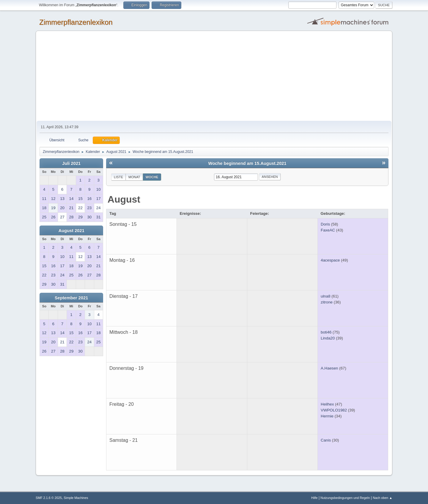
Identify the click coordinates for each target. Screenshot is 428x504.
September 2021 (71, 298)
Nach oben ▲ (383, 498)
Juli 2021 (71, 163)
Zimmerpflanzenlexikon (76, 22)
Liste (118, 177)
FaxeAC (328, 230)
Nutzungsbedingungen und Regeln (345, 498)
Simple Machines (76, 498)
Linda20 (328, 338)
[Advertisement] (214, 76)
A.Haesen (329, 368)
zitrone (327, 302)
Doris (325, 224)
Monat (134, 177)
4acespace (330, 260)
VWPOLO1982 (334, 410)
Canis (326, 440)
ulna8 (326, 296)
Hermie (327, 416)
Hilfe (314, 498)
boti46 (326, 332)
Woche (152, 177)
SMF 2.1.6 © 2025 (49, 498)
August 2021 (71, 231)
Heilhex (327, 404)
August (124, 199)
